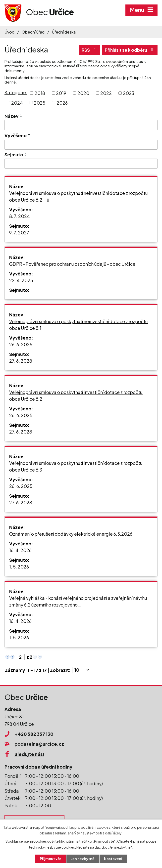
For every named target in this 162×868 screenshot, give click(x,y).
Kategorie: (16, 92)
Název (11, 116)
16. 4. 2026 (20, 550)
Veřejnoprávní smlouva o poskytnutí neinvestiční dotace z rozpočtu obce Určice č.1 (79, 325)
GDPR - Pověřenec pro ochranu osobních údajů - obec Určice (72, 264)
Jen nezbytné (83, 859)
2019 (61, 93)
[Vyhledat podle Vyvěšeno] (81, 145)
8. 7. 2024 (20, 216)
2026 (62, 103)
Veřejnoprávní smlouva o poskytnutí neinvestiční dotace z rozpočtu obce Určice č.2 (79, 196)
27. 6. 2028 (21, 361)
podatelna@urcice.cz (39, 744)
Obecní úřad (33, 32)
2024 (17, 103)
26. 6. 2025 (21, 344)
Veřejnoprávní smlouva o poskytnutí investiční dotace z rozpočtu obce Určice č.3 (76, 466)
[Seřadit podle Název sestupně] (21, 117)
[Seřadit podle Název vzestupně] (21, 115)
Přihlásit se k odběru (129, 50)
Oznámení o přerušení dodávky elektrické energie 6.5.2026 (71, 534)
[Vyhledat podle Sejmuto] (81, 164)
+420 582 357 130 (34, 734)
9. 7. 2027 (19, 233)
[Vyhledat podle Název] (81, 125)
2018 (40, 93)
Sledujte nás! (29, 754)
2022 (106, 93)
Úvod (9, 32)
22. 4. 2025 (21, 280)
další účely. (114, 833)
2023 (129, 93)
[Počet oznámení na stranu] (81, 670)
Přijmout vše (51, 859)
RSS (87, 50)
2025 (40, 103)
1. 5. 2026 (19, 567)
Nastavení (113, 859)
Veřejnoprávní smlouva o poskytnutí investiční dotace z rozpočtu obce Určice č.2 (76, 395)
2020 (83, 93)
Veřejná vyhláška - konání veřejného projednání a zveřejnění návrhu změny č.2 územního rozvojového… (78, 601)
